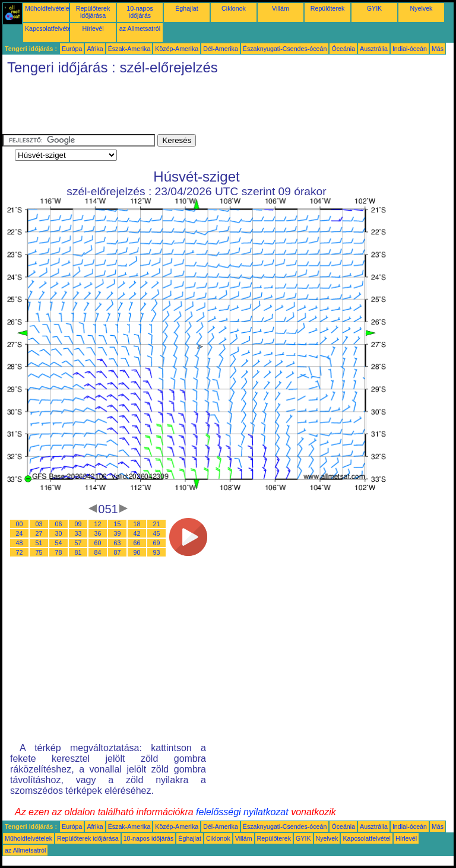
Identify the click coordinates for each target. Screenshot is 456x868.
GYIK (374, 8)
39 (118, 533)
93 (157, 552)
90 (137, 552)
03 (39, 524)
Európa (72, 49)
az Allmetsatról (140, 28)
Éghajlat (187, 8)
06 (59, 524)
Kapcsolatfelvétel (49, 28)
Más (438, 49)
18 (137, 524)
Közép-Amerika (177, 49)
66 (137, 543)
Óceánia (343, 49)
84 (98, 552)
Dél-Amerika (221, 49)
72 (20, 552)
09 (78, 524)
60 (98, 543)
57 (78, 543)
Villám (281, 8)
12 (98, 524)
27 (39, 533)
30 (59, 533)
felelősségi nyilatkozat (242, 812)
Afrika (95, 49)
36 (98, 533)
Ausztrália (374, 49)
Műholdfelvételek (49, 8)
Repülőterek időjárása (93, 12)
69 (157, 543)
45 (157, 533)
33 (78, 533)
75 (39, 552)
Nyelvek (422, 8)
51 (39, 543)
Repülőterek (327, 8)
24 (20, 533)
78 (59, 552)
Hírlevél (93, 28)
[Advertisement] (218, 107)
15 (118, 524)
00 (20, 524)
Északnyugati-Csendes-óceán (285, 49)
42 (137, 533)
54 (59, 543)
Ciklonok (234, 8)
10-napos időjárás (140, 12)
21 (157, 524)
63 (118, 543)
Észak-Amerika (129, 49)
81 (78, 552)
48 (20, 543)
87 (118, 552)
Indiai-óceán (410, 49)
